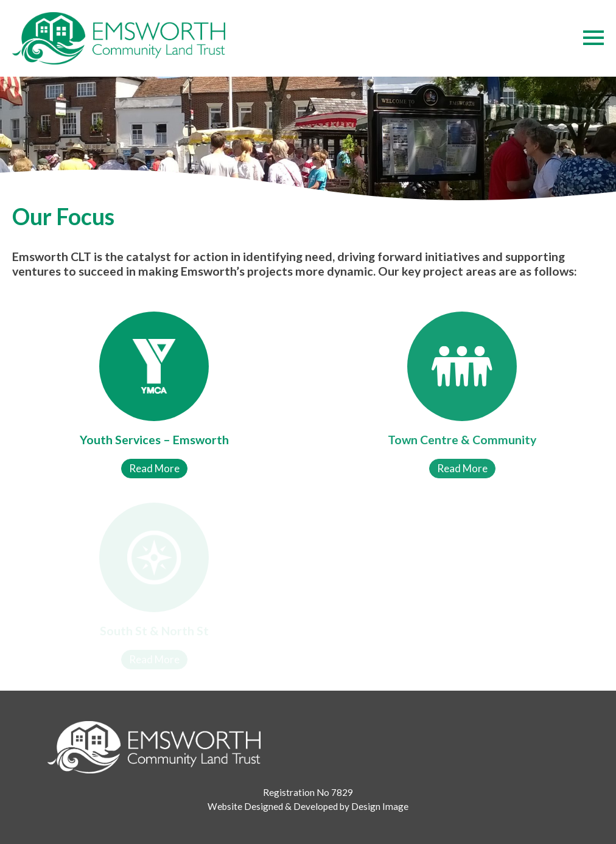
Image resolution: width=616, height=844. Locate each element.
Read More (154, 468)
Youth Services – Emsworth (154, 440)
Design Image (380, 806)
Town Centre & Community (462, 440)
